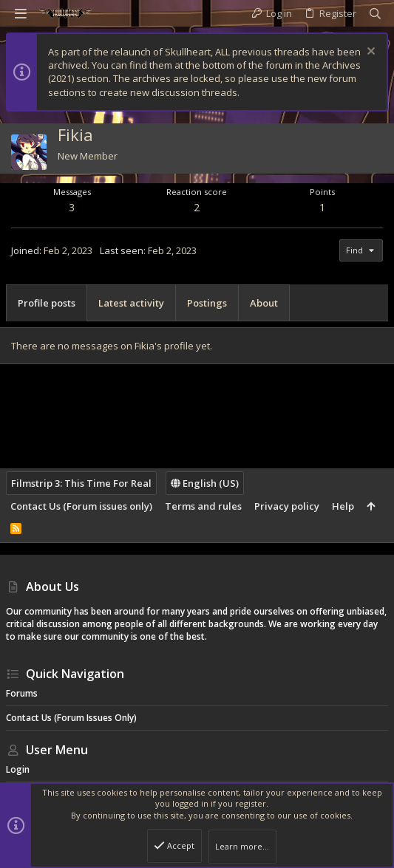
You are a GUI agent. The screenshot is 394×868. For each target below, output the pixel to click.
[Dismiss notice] (369, 53)
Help (343, 506)
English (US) (205, 483)
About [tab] (264, 303)
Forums (22, 693)
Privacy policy (287, 506)
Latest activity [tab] (131, 303)
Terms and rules (203, 506)
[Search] (375, 14)
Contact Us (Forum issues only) (81, 506)
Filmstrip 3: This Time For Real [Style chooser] (81, 483)
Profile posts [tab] (47, 303)
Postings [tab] (207, 303)
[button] (21, 13)
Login (18, 769)
